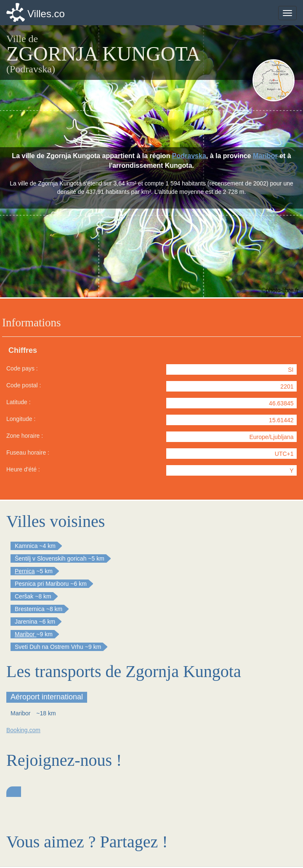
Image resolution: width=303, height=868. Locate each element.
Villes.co (46, 14)
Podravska (189, 156)
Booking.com (23, 730)
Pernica (25, 571)
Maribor (265, 156)
